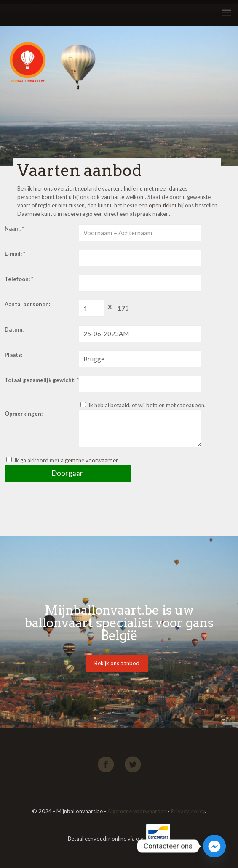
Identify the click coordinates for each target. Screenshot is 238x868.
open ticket (163, 205)
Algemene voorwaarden (137, 811)
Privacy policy (188, 811)
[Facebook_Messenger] (214, 846)
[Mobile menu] (227, 13)
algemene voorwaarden (90, 460)
